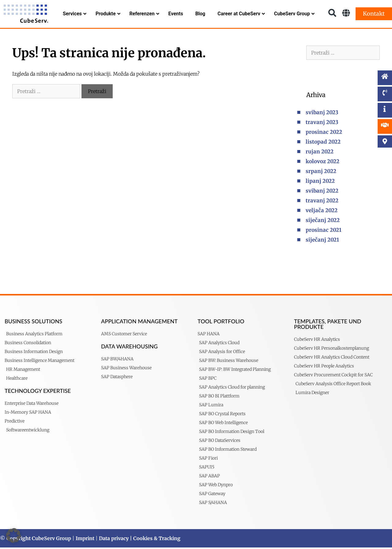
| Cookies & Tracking (155, 540)
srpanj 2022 (321, 173)
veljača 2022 (322, 212)
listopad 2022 (323, 143)
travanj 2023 (322, 124)
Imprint (85, 540)
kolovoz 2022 (322, 163)
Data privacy (114, 540)
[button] (13, 536)
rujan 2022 (320, 153)
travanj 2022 (322, 202)
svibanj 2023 (322, 114)
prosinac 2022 (324, 133)
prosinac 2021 (324, 231)
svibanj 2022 (322, 192)
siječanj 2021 (322, 241)
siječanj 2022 (323, 222)
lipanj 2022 (320, 182)
